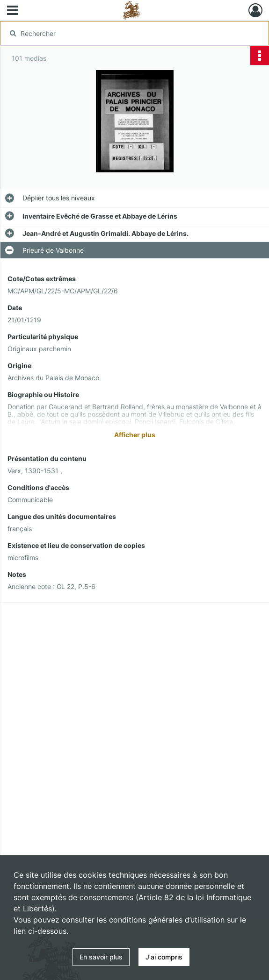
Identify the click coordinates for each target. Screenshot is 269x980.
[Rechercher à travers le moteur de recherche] (127, 33)
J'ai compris (164, 957)
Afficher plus (135, 435)
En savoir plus (101, 957)
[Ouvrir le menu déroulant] (13, 11)
